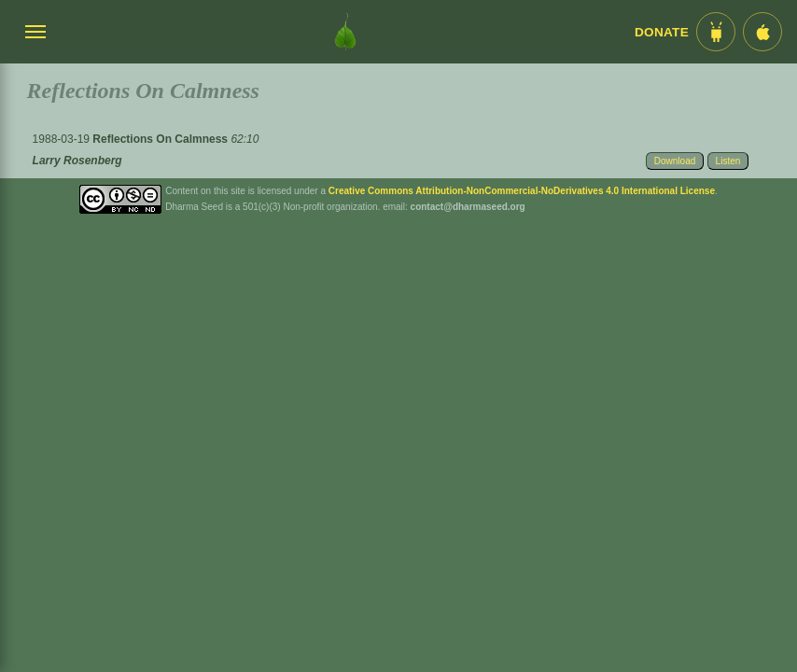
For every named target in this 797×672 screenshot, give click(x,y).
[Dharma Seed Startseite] (345, 32)
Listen (728, 161)
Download (675, 161)
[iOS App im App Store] (762, 32)
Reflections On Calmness (161, 139)
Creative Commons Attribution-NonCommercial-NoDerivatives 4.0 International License (522, 191)
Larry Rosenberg (77, 161)
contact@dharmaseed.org (468, 207)
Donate (662, 32)
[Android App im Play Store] (716, 32)
